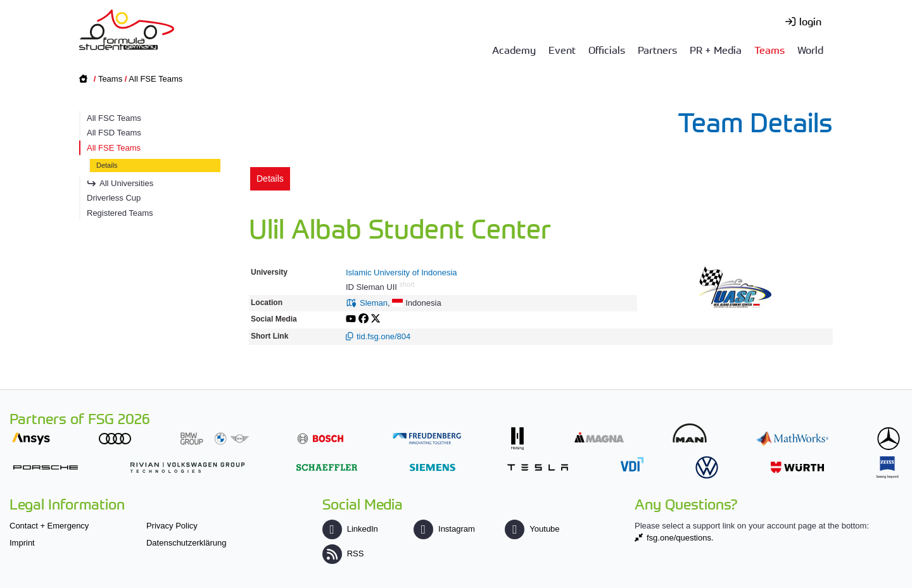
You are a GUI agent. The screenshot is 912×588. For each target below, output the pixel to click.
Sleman (374, 303)
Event (562, 49)
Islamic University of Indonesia (402, 272)
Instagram (444, 529)
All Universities (126, 183)
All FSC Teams (114, 118)
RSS (343, 554)
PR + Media (716, 49)
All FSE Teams (155, 79)
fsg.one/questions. (680, 538)
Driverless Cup (114, 198)
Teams (769, 49)
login (810, 21)
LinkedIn (350, 529)
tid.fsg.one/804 (383, 336)
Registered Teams (120, 213)
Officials (607, 49)
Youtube (532, 529)
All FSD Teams (114, 133)
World (810, 49)
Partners (657, 49)
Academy (514, 49)
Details (107, 165)
